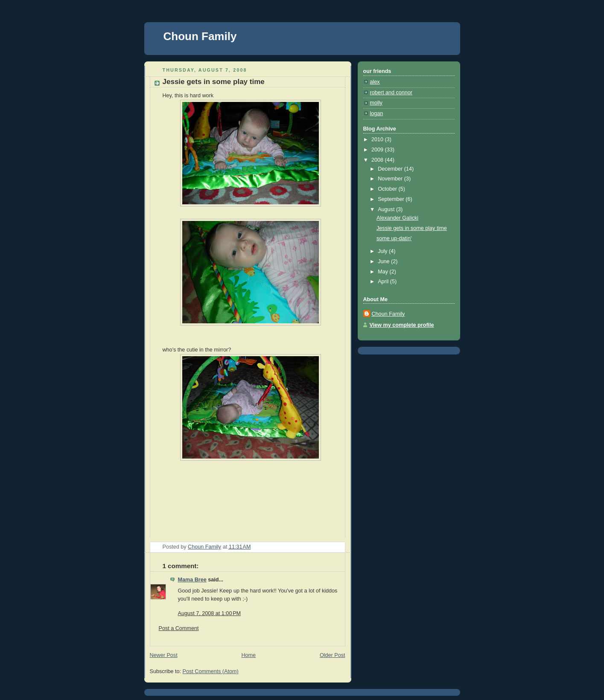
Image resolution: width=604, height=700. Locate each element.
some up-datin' (394, 238)
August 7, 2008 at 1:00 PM (210, 613)
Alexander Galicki (397, 218)
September (392, 199)
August (387, 209)
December (391, 169)
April (384, 282)
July (383, 251)
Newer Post (164, 655)
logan (377, 113)
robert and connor (391, 93)
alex (375, 82)
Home (248, 655)
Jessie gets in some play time (412, 228)
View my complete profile (402, 325)
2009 (378, 150)
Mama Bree (192, 580)
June (384, 261)
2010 (378, 139)
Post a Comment (179, 628)
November (391, 179)
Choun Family (200, 36)
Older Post (333, 655)
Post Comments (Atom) (211, 671)
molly (376, 103)
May (384, 272)
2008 (378, 160)
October (388, 189)
